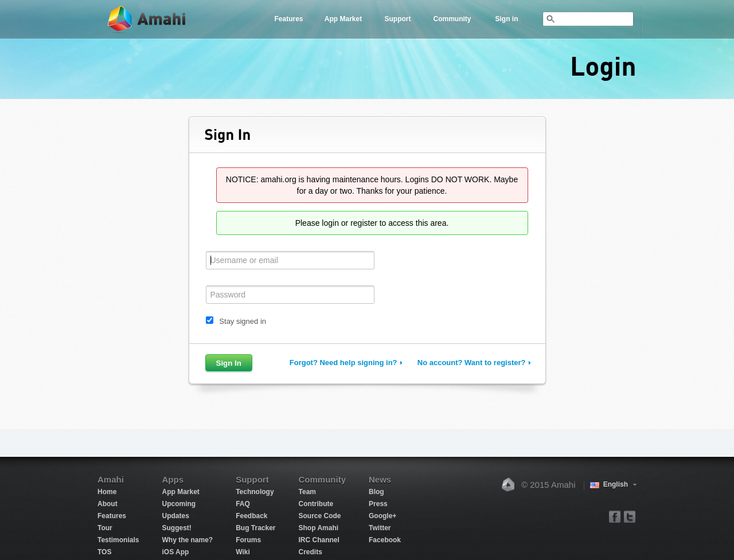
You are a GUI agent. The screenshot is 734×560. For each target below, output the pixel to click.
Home (107, 492)
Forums (248, 540)
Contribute (316, 504)
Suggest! (176, 528)
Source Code (320, 516)
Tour (105, 528)
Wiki (243, 552)
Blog (376, 492)
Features (288, 19)
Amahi (147, 19)
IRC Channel (319, 540)
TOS (104, 552)
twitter (629, 516)
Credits (311, 552)
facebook (615, 516)
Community (452, 19)
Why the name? (187, 540)
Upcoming (179, 504)
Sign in (507, 19)
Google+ (382, 516)
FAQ (243, 504)
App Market (343, 19)
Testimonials (118, 540)
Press (378, 504)
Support (398, 19)
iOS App (175, 552)
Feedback (251, 516)
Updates (175, 516)
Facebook (385, 540)
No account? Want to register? (472, 363)
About (108, 504)
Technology (255, 492)
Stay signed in (243, 321)
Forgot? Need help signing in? (343, 363)
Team (307, 492)
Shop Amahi (319, 528)
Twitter (380, 528)
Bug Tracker (255, 528)
